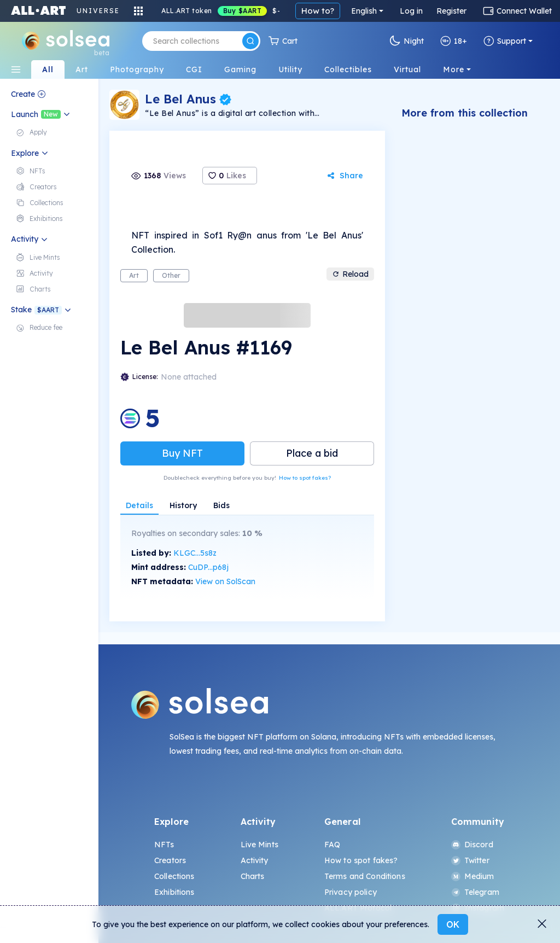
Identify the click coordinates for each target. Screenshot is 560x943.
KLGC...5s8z (195, 553)
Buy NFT (182, 453)
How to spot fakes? (305, 478)
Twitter (470, 860)
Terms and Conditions (365, 876)
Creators (170, 860)
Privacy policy (351, 892)
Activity (255, 860)
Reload (350, 274)
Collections (174, 876)
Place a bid (312, 453)
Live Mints (259, 845)
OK (453, 924)
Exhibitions (174, 892)
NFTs (164, 845)
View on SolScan (225, 581)
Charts (253, 876)
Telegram (475, 892)
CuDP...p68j (208, 567)
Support (505, 41)
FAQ (332, 845)
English (364, 11)
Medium (473, 876)
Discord (472, 845)
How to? (318, 11)
